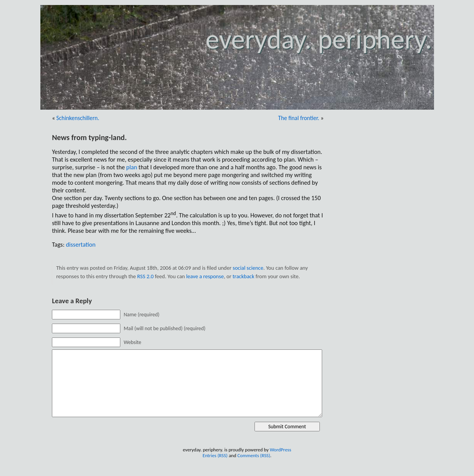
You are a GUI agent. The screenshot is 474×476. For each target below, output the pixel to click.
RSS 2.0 (146, 276)
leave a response (205, 276)
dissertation (81, 245)
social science (248, 268)
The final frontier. (299, 118)
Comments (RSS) (254, 455)
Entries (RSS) (215, 455)
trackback (244, 276)
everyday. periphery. (318, 39)
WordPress (281, 450)
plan (131, 167)
